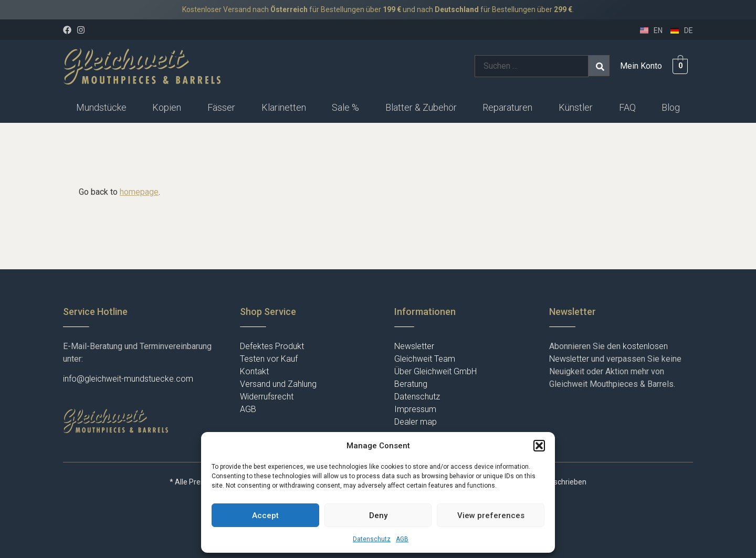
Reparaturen (507, 107)
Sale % (345, 107)
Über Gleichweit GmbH (435, 371)
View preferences (491, 515)
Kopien (167, 107)
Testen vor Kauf (269, 359)
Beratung (411, 384)
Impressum (415, 409)
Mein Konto (641, 66)
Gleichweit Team (425, 359)
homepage (139, 192)
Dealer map (416, 422)
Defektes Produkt (272, 346)
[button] (539, 446)
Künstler (576, 107)
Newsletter (414, 346)
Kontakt (254, 371)
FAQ (627, 107)
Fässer (221, 107)
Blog (671, 107)
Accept (265, 515)
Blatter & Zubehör (421, 107)
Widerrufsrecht (267, 397)
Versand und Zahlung (278, 384)
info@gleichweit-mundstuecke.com (128, 379)
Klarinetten (284, 107)
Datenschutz (372, 539)
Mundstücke (101, 107)
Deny (378, 515)
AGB (402, 539)
